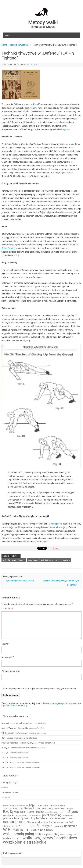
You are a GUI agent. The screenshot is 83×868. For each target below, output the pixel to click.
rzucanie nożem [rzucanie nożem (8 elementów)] (57, 818)
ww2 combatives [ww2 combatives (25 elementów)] (62, 838)
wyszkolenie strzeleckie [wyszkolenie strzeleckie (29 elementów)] (25, 842)
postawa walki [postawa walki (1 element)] (68, 816)
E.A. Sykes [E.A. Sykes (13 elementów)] (11, 812)
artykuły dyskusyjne (10, 782)
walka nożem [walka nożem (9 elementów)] (12, 838)
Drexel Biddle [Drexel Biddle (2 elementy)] (60, 809)
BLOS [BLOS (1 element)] (14, 806)
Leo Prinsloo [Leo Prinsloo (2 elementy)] (20, 815)
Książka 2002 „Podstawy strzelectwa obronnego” (26, 733)
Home (4, 45)
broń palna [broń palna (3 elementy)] (23, 806)
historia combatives (19, 45)
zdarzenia (6, 797)
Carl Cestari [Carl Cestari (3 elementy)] (43, 806)
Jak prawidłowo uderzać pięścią (33, 723)
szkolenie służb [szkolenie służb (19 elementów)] (28, 826)
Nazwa (5, 644)
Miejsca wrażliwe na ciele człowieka (22, 738)
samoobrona (33, 560)
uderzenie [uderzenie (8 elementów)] (71, 826)
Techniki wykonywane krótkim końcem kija (37, 743)
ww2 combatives (63, 560)
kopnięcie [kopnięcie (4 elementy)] (8, 815)
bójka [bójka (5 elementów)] (32, 806)
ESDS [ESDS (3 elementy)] (23, 812)
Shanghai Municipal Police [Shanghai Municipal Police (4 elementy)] (41, 822)
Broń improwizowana (19, 753)
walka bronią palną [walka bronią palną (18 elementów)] (19, 834)
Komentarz (7, 609)
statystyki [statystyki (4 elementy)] (8, 826)
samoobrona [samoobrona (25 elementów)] (14, 822)
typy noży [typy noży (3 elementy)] (58, 826)
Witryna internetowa (11, 671)
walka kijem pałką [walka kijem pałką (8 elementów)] (47, 834)
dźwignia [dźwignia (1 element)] (70, 809)
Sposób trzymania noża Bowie (19, 581)
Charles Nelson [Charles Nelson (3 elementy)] (57, 806)
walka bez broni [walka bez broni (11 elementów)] (42, 830)
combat (5, 787)
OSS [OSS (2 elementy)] (29, 815)
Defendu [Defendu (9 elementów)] (30, 808)
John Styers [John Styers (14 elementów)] (69, 812)
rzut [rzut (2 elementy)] (70, 819)
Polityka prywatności (13, 853)
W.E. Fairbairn (47, 560)
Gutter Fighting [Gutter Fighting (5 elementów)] (35, 812)
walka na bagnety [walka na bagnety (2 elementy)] (68, 835)
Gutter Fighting (8, 248)
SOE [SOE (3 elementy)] (71, 822)
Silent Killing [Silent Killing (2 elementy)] (62, 822)
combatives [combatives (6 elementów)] (10, 809)
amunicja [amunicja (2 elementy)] (7, 806)
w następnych (55, 524)
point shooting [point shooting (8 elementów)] (52, 815)
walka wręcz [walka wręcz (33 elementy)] (34, 838)
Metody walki (43, 22)
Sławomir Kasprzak (16, 65)
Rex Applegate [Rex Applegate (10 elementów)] (35, 818)
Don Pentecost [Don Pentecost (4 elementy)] (45, 809)
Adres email (8, 657)
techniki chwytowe (61, 129)
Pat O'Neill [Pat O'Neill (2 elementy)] (37, 815)
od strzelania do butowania (43, 27)
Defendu (6, 560)
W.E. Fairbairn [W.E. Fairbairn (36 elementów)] (16, 830)
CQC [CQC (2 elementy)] (21, 809)
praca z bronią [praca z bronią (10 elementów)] (13, 818)
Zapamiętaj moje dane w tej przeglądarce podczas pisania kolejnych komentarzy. (39, 689)
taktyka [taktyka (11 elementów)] (47, 826)
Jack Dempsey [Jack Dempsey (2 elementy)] (52, 812)
